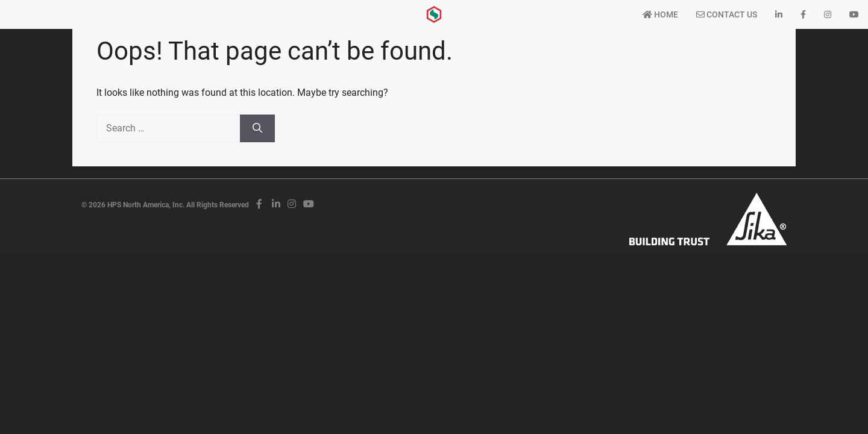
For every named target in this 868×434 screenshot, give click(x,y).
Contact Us (727, 14)
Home (660, 14)
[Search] (257, 128)
